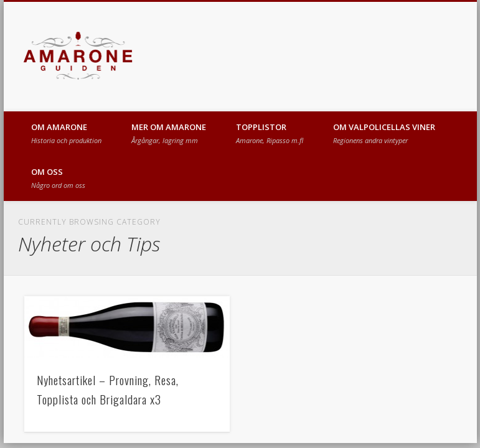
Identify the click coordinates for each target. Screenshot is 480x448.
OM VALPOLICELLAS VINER (384, 133)
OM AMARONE (66, 133)
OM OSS (58, 178)
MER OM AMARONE (169, 133)
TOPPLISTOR (270, 133)
